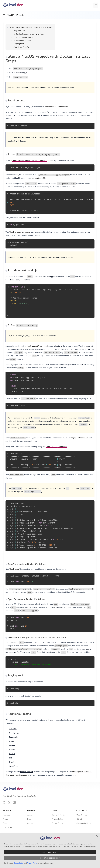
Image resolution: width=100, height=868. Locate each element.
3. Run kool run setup (22, 41)
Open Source (82, 815)
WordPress (14, 766)
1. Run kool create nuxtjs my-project (28, 34)
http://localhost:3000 (80, 438)
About (30, 815)
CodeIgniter (14, 733)
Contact (30, 823)
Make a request (27, 772)
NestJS (12, 750)
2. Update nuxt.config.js (23, 37)
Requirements (19, 31)
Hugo (11, 741)
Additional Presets (21, 47)
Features (6, 815)
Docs (5, 823)
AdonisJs (13, 729)
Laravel (12, 745)
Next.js (12, 754)
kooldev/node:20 (38, 178)
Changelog (7, 827)
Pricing (6, 819)
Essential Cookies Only (50, 858)
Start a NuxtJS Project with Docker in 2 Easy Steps (31, 28)
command (30, 161)
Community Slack (84, 823)
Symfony (13, 762)
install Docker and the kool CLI (57, 107)
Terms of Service (59, 815)
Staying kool (19, 44)
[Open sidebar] (4, 15)
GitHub (79, 819)
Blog (29, 819)
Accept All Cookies (50, 852)
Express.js (13, 737)
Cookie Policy (57, 823)
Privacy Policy (58, 819)
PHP (11, 758)
